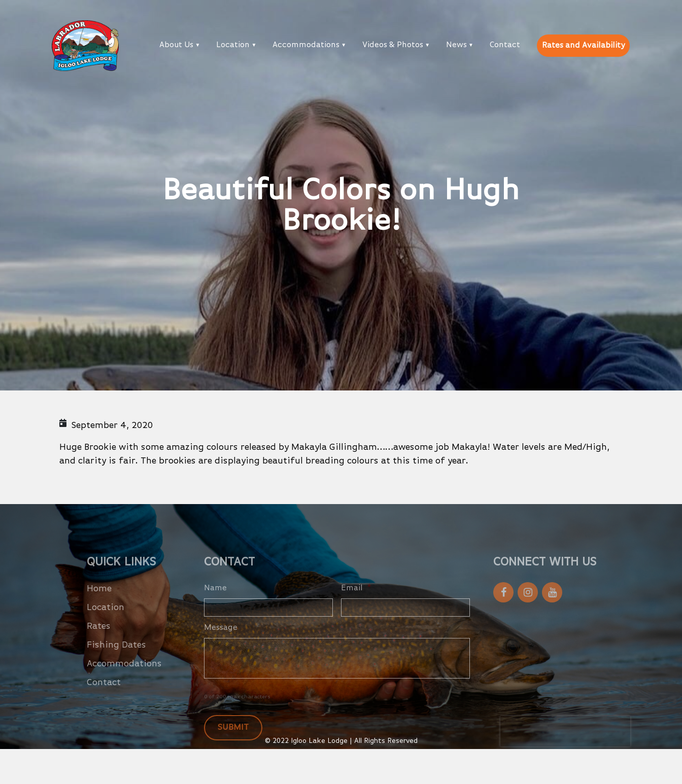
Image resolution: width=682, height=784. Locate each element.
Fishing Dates (116, 656)
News (456, 45)
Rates (99, 637)
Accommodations (306, 45)
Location (233, 45)
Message (221, 639)
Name (215, 599)
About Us (176, 45)
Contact (505, 45)
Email (356, 599)
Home (99, 600)
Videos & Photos (393, 45)
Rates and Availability (583, 46)
